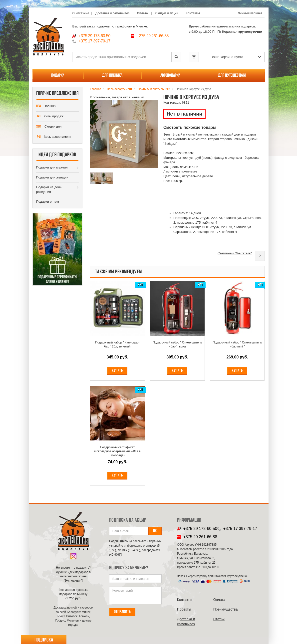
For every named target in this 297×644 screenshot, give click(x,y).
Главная (96, 89)
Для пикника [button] (112, 76)
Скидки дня (49, 127)
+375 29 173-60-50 (94, 36)
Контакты (193, 13)
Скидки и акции (167, 13)
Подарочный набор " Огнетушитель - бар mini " (237, 344)
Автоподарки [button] (170, 76)
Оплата (142, 13)
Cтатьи (219, 619)
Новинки (46, 106)
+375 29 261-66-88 (153, 36)
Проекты (184, 609)
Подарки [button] (58, 76)
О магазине (81, 13)
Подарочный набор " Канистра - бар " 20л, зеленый (117, 344)
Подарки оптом (48, 202)
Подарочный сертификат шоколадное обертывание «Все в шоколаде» (117, 451)
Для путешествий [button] (232, 76)
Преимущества (226, 609)
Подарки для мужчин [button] (52, 167)
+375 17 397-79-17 (94, 41)
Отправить (122, 612)
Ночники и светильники (154, 89)
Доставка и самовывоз (113, 13)
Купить (117, 371)
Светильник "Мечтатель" (235, 253)
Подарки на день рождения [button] (49, 189)
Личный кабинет (250, 13)
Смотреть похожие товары (190, 127)
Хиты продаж (50, 117)
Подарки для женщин (52, 177)
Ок (155, 531)
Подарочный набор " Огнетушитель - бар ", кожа (177, 344)
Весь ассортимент (54, 137)
